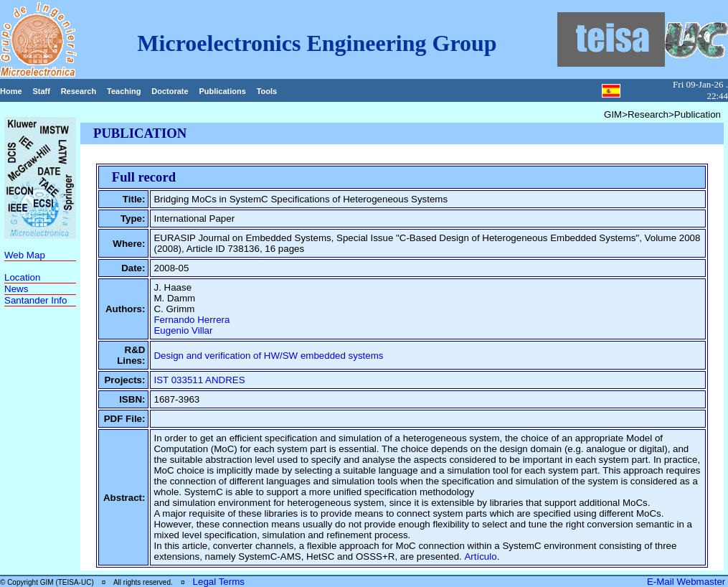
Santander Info (36, 300)
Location (22, 277)
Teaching (124, 91)
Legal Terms (219, 582)
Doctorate (170, 91)
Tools (267, 91)
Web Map (25, 255)
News (16, 289)
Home (11, 91)
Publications (222, 91)
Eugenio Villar (183, 330)
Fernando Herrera (192, 320)
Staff (41, 91)
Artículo (480, 557)
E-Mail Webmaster (687, 582)
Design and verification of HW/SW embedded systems (268, 356)
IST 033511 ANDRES (199, 380)
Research (79, 91)
